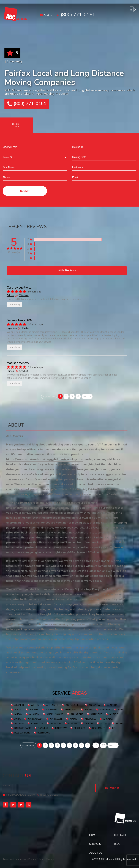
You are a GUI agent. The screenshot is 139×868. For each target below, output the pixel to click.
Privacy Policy (36, 859)
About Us (96, 853)
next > (87, 396)
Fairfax (10, 295)
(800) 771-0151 (27, 104)
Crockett (24, 371)
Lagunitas (12, 328)
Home (93, 835)
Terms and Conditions (14, 859)
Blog (117, 844)
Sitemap (50, 859)
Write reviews (67, 270)
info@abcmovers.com (19, 795)
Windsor (24, 295)
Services (95, 844)
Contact (120, 835)
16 (96, 745)
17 (103, 745)
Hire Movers (112, 788)
